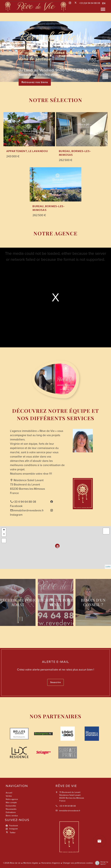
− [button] (4, 534)
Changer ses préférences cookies (78, 863)
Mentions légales (31, 863)
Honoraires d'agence (51, 863)
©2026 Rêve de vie (12, 863)
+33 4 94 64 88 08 (24, 502)
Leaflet (108, 567)
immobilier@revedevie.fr (28, 511)
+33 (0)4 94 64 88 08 (90, 3)
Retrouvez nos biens (35, 82)
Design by (101, 863)
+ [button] (4, 530)
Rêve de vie (66, 786)
